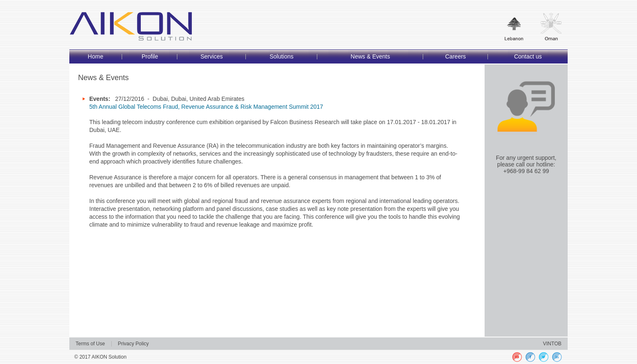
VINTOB (552, 344)
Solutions (282, 56)
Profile (150, 56)
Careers (456, 56)
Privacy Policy (134, 344)
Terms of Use (90, 344)
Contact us (528, 56)
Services (212, 56)
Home (95, 56)
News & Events (370, 56)
